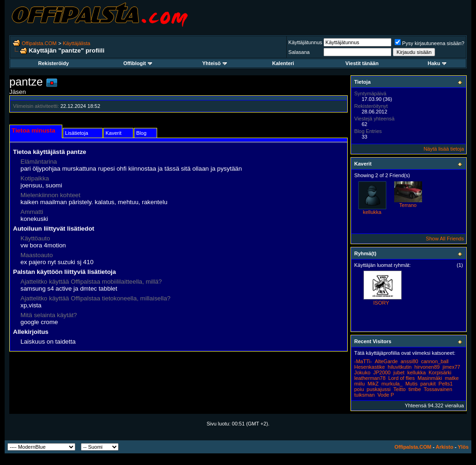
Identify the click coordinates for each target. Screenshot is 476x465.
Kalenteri (283, 63)
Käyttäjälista (76, 43)
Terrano (408, 205)
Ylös (463, 447)
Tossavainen (438, 389)
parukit (428, 384)
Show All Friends (445, 239)
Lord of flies (401, 378)
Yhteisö (215, 63)
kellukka (372, 212)
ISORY (381, 303)
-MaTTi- (363, 361)
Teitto (399, 389)
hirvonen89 (427, 367)
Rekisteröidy (53, 63)
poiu (359, 389)
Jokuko (362, 372)
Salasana (299, 52)
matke (452, 378)
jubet (399, 372)
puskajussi (379, 389)
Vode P (386, 395)
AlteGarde (386, 361)
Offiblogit (138, 63)
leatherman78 (370, 378)
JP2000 (382, 372)
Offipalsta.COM (39, 43)
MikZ (373, 384)
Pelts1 (446, 384)
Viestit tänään (362, 63)
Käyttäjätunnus (305, 42)
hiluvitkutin (400, 367)
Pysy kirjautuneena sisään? (430, 43)
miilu (360, 384)
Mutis (411, 384)
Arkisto (444, 447)
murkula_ (392, 384)
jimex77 (451, 367)
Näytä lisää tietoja (444, 149)
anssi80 (410, 361)
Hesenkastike (370, 367)
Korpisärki (440, 372)
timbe (415, 389)
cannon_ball (435, 361)
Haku (437, 63)
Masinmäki (430, 378)
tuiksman (364, 395)
